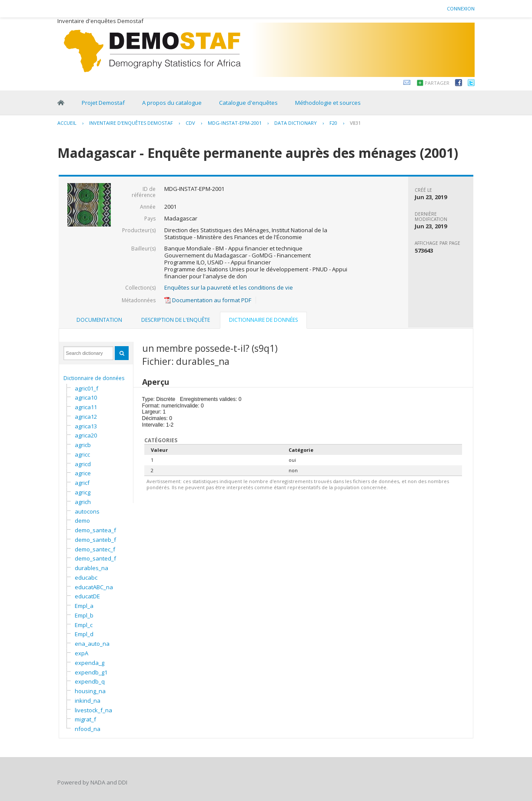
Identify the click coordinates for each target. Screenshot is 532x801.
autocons (87, 511)
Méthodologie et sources (328, 103)
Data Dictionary (296, 123)
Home (61, 103)
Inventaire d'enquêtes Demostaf (131, 123)
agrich (83, 502)
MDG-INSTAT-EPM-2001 (235, 123)
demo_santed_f (95, 558)
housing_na (90, 691)
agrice (83, 473)
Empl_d (84, 634)
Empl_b (84, 615)
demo (82, 521)
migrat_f (85, 719)
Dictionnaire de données (94, 378)
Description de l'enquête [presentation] (176, 320)
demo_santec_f (95, 549)
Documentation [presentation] (99, 320)
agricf (82, 483)
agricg (83, 492)
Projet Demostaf (103, 103)
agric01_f (86, 388)
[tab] (99, 320)
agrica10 (86, 397)
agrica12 (86, 417)
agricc (82, 454)
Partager (437, 83)
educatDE (87, 596)
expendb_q (90, 681)
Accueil (67, 123)
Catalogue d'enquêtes (248, 103)
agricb (83, 445)
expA (81, 653)
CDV (190, 123)
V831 (355, 123)
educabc (86, 577)
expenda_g (90, 663)
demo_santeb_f (95, 540)
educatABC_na (94, 587)
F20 (333, 123)
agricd (83, 464)
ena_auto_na (92, 644)
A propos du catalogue (172, 103)
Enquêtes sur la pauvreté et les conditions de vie (229, 287)
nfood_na (88, 729)
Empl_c (84, 625)
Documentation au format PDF (208, 300)
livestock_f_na (93, 710)
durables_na (91, 568)
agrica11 (86, 407)
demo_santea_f (95, 530)
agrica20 (86, 435)
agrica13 (86, 426)
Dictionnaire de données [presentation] (263, 320)
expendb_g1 (91, 672)
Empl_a (84, 606)
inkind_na (88, 701)
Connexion (461, 8)
